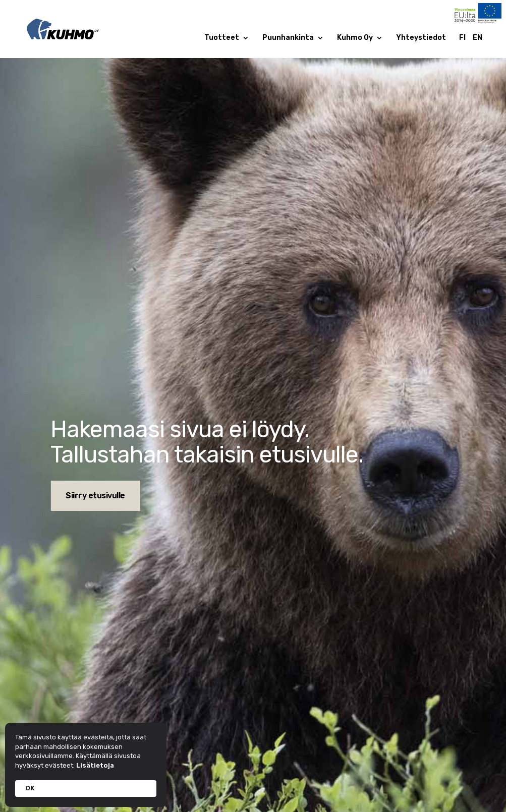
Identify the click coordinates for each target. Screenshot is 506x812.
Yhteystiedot (421, 38)
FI (462, 38)
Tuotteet (222, 38)
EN (477, 38)
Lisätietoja (95, 765)
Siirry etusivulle (95, 496)
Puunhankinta (288, 38)
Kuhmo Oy (355, 38)
